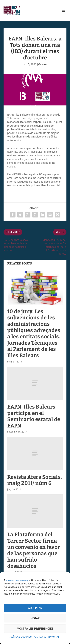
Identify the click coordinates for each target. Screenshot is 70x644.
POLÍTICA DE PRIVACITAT (46, 637)
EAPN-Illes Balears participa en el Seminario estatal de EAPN (34, 416)
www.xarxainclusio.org (17, 580)
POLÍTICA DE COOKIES (20, 637)
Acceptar (35, 608)
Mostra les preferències (35, 629)
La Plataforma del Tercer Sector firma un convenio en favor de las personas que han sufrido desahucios (34, 550)
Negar (35, 618)
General (43, 64)
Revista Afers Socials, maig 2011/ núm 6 (35, 480)
